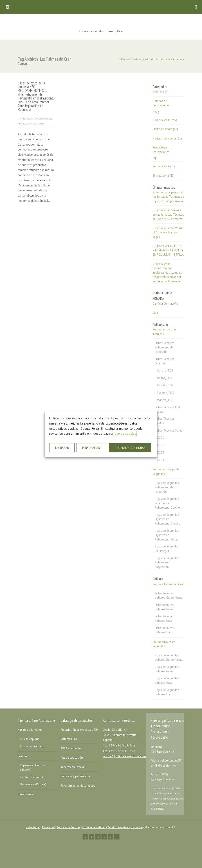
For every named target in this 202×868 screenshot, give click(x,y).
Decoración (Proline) (33, 784)
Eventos (158, 92)
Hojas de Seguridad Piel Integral (167, 549)
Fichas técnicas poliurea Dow (164, 619)
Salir (155, 313)
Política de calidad (94, 827)
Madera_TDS (165, 400)
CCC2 (160, 445)
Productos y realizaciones (31, 124)
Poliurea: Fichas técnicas (168, 584)
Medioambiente (44, 119)
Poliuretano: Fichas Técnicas (164, 332)
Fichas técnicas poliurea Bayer (164, 607)
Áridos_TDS (164, 378)
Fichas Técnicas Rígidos (165, 421)
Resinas (22, 756)
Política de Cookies (68, 827)
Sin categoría (161, 176)
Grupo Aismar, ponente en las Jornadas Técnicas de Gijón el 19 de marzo (168, 215)
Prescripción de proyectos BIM (79, 730)
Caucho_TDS (165, 385)
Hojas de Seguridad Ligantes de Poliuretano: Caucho (168, 519)
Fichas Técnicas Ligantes (165, 361)
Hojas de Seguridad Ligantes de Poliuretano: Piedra (167, 535)
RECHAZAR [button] (62, 448)
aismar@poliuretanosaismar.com (125, 756)
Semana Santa (162, 166)
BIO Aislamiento (71, 748)
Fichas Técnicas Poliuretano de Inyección (165, 347)
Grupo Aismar (27, 119)
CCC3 (160, 453)
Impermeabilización (73, 767)
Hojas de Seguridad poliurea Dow (167, 681)
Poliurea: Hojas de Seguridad (164, 644)
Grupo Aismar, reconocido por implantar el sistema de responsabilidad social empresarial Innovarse (167, 273)
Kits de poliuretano (30, 730)
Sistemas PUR (69, 739)
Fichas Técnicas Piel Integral (167, 409)
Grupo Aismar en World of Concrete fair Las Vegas (167, 232)
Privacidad (48, 827)
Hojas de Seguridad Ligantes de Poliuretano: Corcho (167, 503)
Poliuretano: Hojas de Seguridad (166, 472)
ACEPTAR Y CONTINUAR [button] (130, 448)
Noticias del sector (164, 138)
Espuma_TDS (165, 393)
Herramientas (26, 794)
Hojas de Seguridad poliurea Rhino (167, 692)
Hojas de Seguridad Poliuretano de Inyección (167, 487)
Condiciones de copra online (125, 827)
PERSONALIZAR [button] (92, 448)
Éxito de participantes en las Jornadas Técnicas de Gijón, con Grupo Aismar (168, 197)
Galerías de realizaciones (161, 103)
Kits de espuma (30, 739)
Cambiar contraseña (165, 304)
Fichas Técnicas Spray (168, 431)
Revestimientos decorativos (78, 786)
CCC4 (160, 460)
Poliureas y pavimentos (75, 776)
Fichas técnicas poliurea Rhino (164, 630)
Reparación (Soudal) (33, 777)
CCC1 (160, 438)
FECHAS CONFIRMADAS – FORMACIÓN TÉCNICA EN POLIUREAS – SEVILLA (168, 250)
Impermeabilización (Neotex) (33, 767)
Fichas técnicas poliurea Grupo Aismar (169, 596)
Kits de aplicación (72, 758)
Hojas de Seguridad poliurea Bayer (167, 669)
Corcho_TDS (165, 371)
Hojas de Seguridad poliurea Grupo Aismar (169, 658)
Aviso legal (33, 827)
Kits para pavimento (33, 746)
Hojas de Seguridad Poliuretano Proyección (167, 562)
